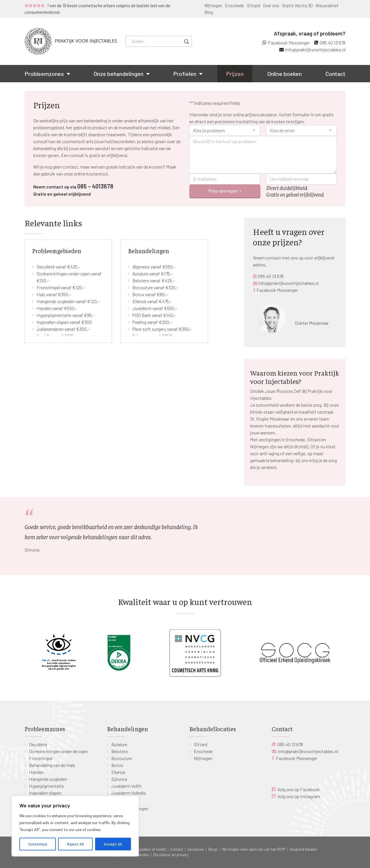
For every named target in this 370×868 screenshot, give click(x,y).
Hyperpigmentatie (46, 786)
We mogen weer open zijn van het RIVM (254, 849)
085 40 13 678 (333, 43)
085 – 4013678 (95, 186)
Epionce (119, 779)
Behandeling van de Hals (52, 765)
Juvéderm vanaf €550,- (155, 308)
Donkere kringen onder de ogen (58, 751)
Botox (117, 765)
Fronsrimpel (41, 758)
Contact (335, 74)
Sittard (254, 5)
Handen (36, 772)
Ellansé (118, 772)
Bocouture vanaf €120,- (155, 287)
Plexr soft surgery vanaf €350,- (162, 329)
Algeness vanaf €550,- (154, 267)
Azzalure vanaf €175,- (153, 274)
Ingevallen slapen (45, 793)
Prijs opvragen (223, 191)
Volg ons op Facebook (298, 789)
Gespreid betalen (303, 849)
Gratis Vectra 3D (297, 5)
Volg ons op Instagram (299, 796)
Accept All (113, 844)
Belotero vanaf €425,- (154, 280)
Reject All (75, 844)
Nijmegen (213, 5)
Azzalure (119, 744)
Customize (38, 844)
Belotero (120, 751)
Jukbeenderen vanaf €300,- (63, 329)
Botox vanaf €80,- (150, 294)
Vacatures (196, 849)
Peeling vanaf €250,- (152, 322)
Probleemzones (44, 74)
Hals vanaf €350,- (54, 294)
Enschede (235, 5)
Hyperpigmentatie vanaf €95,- (65, 315)
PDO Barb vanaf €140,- (154, 315)
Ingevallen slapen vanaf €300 (64, 322)
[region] (75, 826)
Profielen (185, 74)
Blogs (213, 849)
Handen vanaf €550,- (57, 308)
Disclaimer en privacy (171, 855)
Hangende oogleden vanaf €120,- (68, 301)
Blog (209, 12)
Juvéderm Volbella (128, 793)
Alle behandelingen (131, 808)
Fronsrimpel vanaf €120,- (61, 287)
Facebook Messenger (289, 43)
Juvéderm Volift (126, 786)
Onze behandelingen (119, 74)
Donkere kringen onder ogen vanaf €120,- (69, 277)
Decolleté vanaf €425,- (58, 267)
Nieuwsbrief (327, 5)
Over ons (271, 5)
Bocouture (122, 758)
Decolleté (38, 744)
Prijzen (235, 74)
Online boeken (285, 74)
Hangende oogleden (48, 779)
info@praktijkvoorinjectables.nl (315, 50)
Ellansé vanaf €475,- (152, 301)
